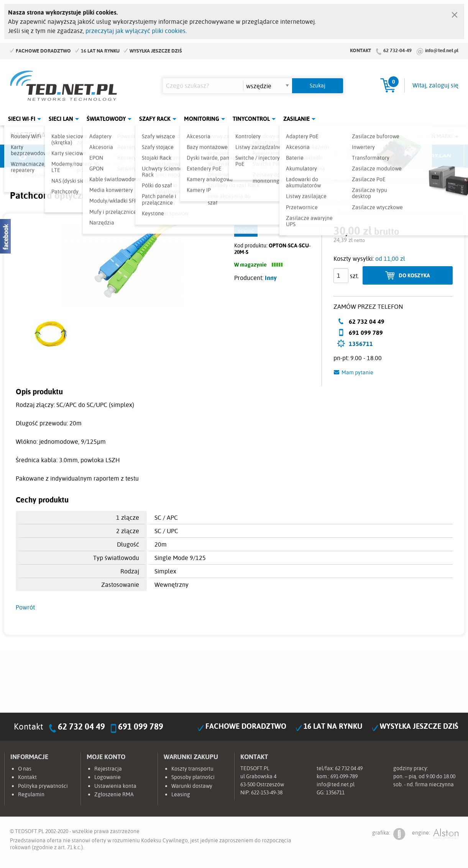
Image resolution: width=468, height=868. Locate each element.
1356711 (361, 344)
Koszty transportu (192, 769)
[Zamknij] (455, 13)
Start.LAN (435, 156)
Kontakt (360, 50)
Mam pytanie (357, 372)
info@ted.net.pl (442, 50)
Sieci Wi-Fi (22, 119)
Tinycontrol (251, 119)
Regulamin (31, 794)
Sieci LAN (61, 119)
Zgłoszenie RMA (114, 794)
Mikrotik (90, 156)
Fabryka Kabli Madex (148, 156)
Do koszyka (414, 275)
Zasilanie (296, 119)
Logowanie (108, 777)
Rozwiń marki (434, 136)
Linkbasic (320, 156)
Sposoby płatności (193, 777)
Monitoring (202, 119)
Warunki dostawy (192, 786)
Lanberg (378, 156)
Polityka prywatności (43, 786)
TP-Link (263, 156)
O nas (25, 769)
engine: (435, 834)
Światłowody (106, 119)
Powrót (25, 607)
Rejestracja (108, 769)
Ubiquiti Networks (33, 156)
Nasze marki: (34, 135)
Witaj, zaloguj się (435, 85)
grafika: (389, 834)
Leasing (181, 794)
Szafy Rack (155, 119)
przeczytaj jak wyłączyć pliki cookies (135, 31)
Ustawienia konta (115, 786)
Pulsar (205, 156)
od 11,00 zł (390, 259)
